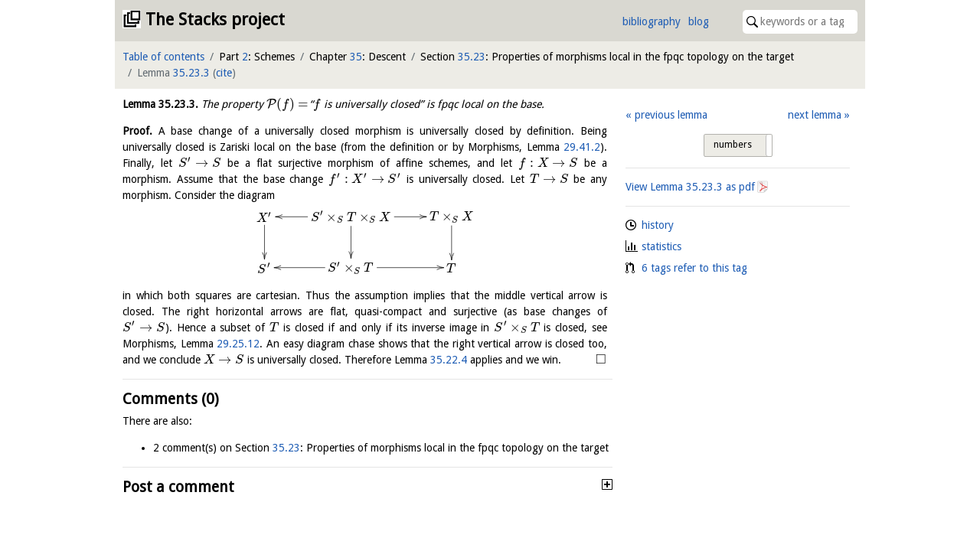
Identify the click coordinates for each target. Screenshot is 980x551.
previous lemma (671, 115)
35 (356, 57)
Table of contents (163, 57)
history (658, 225)
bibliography (652, 21)
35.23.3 (191, 73)
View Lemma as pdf (690, 187)
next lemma (815, 115)
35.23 (472, 57)
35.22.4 (449, 360)
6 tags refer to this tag (694, 268)
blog (699, 21)
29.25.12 (238, 344)
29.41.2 (582, 147)
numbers (733, 145)
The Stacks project (215, 20)
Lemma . (160, 104)
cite (224, 73)
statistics (661, 246)
